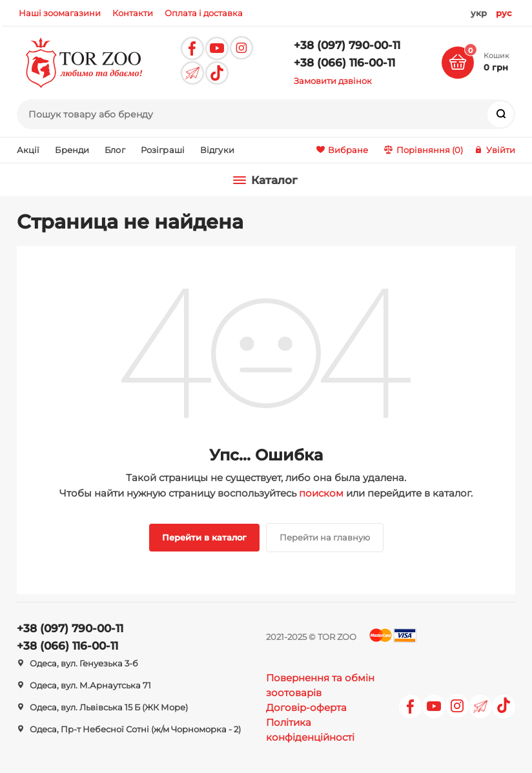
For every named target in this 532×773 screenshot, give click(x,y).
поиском (321, 493)
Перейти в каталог (204, 537)
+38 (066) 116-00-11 (344, 63)
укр (479, 13)
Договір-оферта (306, 707)
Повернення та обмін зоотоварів (320, 685)
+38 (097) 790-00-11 (347, 45)
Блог (115, 150)
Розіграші (163, 150)
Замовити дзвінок (333, 81)
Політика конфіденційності (310, 730)
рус (504, 13)
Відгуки (217, 150)
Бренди (72, 150)
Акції (28, 150)
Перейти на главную (325, 537)
